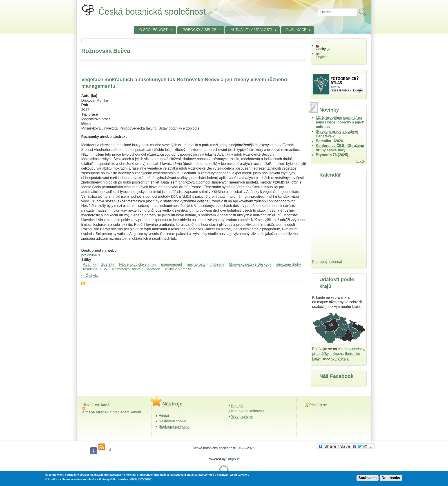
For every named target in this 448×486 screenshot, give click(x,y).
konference (340, 358)
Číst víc (92, 276)
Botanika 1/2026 (329, 141)
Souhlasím (368, 478)
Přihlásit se (318, 405)
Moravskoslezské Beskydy (250, 264)
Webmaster (242, 416)
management (172, 264)
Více (363, 161)
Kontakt (237, 406)
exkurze (337, 354)
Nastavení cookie (173, 421)
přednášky (320, 354)
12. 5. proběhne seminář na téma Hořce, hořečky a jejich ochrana (340, 122)
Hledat (164, 416)
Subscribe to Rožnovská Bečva (83, 284)
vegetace (153, 269)
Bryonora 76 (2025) (332, 155)
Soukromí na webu (174, 427)
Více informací (141, 479)
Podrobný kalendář (327, 262)
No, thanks (391, 478)
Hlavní (97, 405)
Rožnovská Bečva (126, 269)
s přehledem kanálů (113, 412)
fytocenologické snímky (138, 264)
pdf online (91, 255)
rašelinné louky (95, 269)
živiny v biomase (178, 269)
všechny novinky (351, 349)
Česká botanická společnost (152, 12)
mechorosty (196, 264)
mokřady (217, 264)
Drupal (234, 459)
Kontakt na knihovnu (248, 411)
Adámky (90, 264)
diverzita (108, 264)
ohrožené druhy (289, 264)
